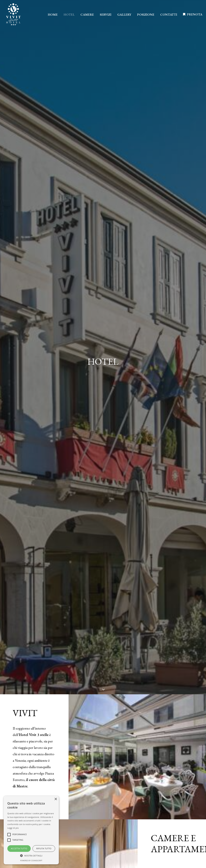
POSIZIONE (146, 15)
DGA (190, 795)
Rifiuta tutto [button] (44, 848)
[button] (31, 855)
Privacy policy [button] (168, 781)
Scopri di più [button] (103, 801)
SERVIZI (106, 15)
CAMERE (87, 15)
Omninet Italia (175, 795)
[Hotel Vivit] (13, 14)
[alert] (31, 830)
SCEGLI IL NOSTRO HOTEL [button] (103, 718)
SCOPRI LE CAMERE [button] (171, 339)
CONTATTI (169, 15)
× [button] (56, 799)
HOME (53, 15)
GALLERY (124, 15)
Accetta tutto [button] (19, 848)
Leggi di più (13, 828)
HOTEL (69, 15)
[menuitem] (53, 15)
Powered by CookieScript (31, 861)
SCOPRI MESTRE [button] (31, 213)
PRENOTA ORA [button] (103, 453)
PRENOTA (195, 14)
